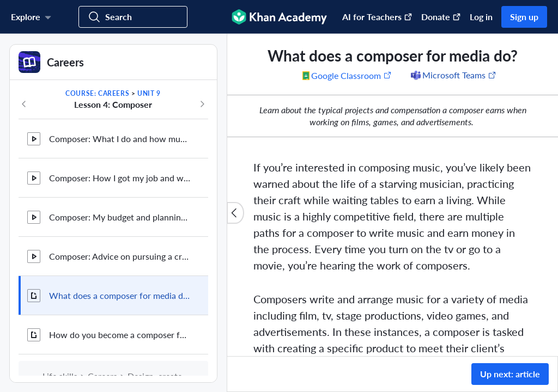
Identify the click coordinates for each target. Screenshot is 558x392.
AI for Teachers (377, 17)
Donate (441, 17)
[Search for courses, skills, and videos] (133, 17)
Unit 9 (149, 93)
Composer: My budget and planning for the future (120, 217)
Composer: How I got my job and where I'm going (120, 178)
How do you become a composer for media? (120, 335)
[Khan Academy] (279, 17)
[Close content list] (235, 213)
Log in (481, 17)
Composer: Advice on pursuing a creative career (120, 256)
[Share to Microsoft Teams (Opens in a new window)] (453, 75)
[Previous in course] (24, 104)
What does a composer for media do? (120, 295)
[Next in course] (202, 104)
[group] (393, 195)
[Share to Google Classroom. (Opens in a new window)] (347, 75)
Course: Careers (97, 93)
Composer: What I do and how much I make (120, 139)
